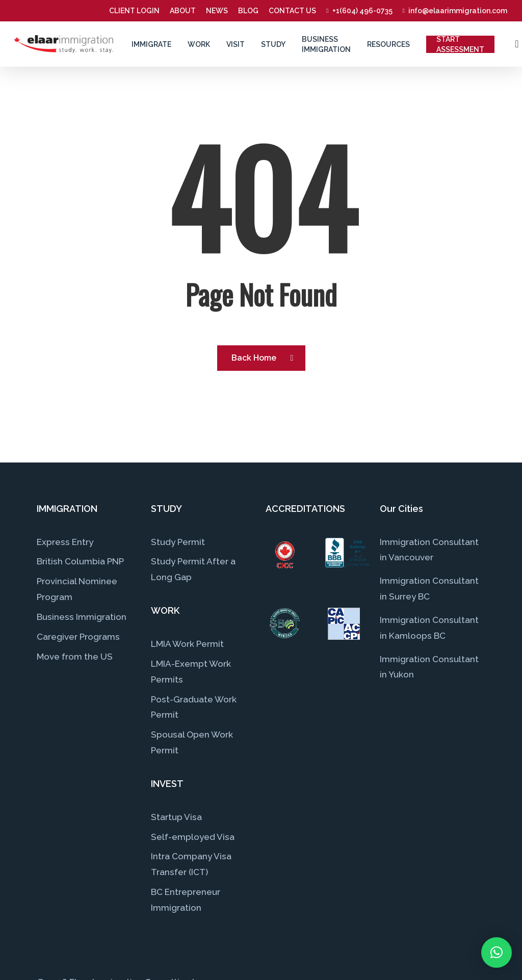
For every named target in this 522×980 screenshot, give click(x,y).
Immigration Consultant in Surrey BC (429, 589)
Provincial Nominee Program (77, 589)
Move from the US (75, 657)
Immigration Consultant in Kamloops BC (429, 628)
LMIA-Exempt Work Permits (191, 672)
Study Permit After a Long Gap (193, 569)
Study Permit (178, 542)
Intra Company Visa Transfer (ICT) (191, 864)
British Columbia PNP (80, 561)
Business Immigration (82, 617)
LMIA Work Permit (187, 644)
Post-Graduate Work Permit (194, 707)
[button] (497, 952)
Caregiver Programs (78, 637)
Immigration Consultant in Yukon (429, 667)
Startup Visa (176, 817)
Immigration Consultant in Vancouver (429, 550)
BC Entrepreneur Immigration (186, 900)
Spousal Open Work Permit (192, 742)
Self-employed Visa (193, 837)
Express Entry (65, 542)
